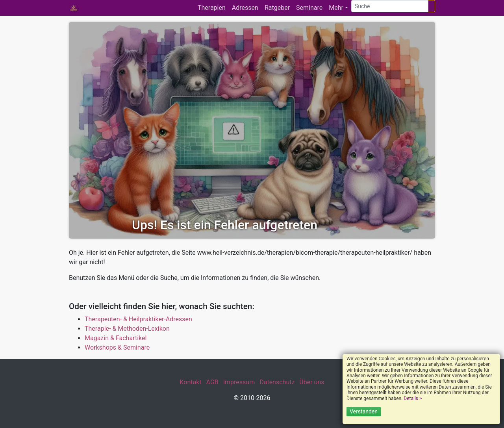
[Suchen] (432, 6)
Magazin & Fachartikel (116, 338)
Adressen (245, 8)
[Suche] (390, 6)
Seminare (309, 8)
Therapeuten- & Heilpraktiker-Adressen (138, 319)
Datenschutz (277, 382)
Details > (413, 398)
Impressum (239, 382)
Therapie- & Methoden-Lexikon (127, 329)
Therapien (212, 8)
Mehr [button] (336, 8)
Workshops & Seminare (117, 347)
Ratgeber (277, 8)
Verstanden (364, 411)
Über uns (312, 382)
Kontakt (190, 382)
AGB (212, 382)
